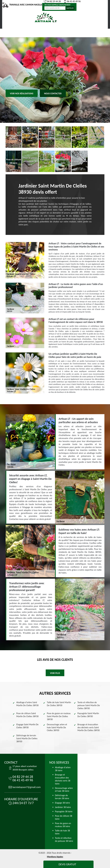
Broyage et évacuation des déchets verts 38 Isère (63, 779)
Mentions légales (55, 857)
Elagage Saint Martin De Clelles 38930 (27, 726)
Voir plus (55, 673)
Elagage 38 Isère (62, 803)
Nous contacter (53, 93)
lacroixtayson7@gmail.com (27, 787)
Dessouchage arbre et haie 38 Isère (64, 790)
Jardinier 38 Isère (63, 807)
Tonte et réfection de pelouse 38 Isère (64, 839)
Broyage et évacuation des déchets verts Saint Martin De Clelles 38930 (89, 727)
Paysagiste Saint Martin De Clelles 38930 (88, 715)
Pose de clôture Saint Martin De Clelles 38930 (27, 715)
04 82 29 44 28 (52, 1)
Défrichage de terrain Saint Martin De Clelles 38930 (27, 738)
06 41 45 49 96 (72, 1)
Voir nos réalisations (22, 93)
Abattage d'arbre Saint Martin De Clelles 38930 (27, 704)
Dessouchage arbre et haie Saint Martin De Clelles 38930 (57, 727)
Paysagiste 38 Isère (64, 811)
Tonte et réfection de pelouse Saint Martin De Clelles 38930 (89, 705)
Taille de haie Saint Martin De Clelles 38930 (59, 704)
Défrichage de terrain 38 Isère (62, 797)
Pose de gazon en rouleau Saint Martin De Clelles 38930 (59, 716)
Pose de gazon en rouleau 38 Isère (63, 825)
